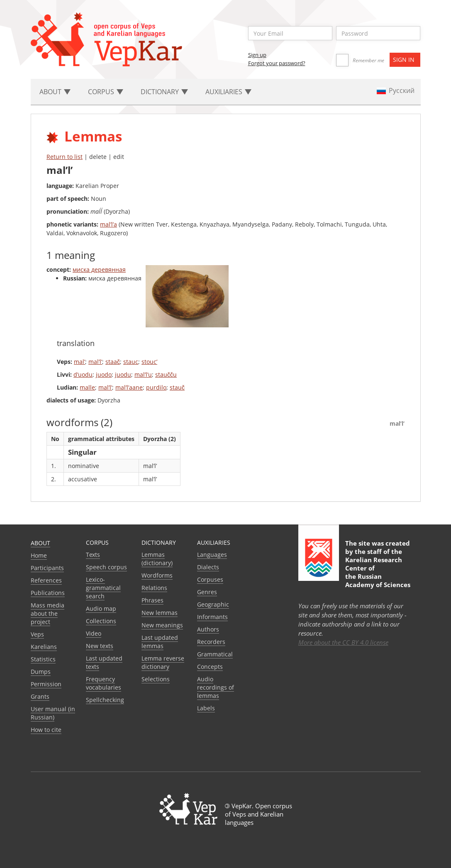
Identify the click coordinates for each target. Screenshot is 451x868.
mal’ (79, 362)
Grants (40, 696)
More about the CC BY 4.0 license (343, 642)
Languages (212, 555)
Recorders (211, 642)
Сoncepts (210, 667)
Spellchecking (105, 700)
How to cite (46, 730)
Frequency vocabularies (104, 683)
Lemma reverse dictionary (163, 662)
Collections (101, 621)
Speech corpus (106, 567)
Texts (93, 555)
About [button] (55, 92)
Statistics (43, 659)
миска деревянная (99, 269)
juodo (104, 374)
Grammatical (215, 654)
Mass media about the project (48, 613)
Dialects (208, 567)
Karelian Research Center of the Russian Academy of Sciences (378, 572)
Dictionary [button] (164, 92)
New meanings (162, 625)
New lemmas (160, 613)
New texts (100, 646)
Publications (48, 593)
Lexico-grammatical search (103, 588)
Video (94, 633)
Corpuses (210, 579)
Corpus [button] (106, 92)
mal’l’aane (129, 387)
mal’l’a (108, 224)
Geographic (213, 604)
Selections (156, 679)
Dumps (41, 672)
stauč (177, 387)
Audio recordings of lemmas (216, 687)
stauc (131, 362)
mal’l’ (95, 362)
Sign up (257, 55)
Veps (37, 634)
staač (113, 362)
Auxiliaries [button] (228, 92)
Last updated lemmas (160, 642)
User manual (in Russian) (53, 713)
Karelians (44, 647)
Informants (212, 617)
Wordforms (157, 575)
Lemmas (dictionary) (157, 559)
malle (87, 387)
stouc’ (149, 362)
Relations (154, 588)
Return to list (65, 157)
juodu (123, 374)
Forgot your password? (277, 63)
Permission (46, 684)
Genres (207, 592)
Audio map (101, 608)
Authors (208, 629)
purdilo (156, 387)
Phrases (152, 600)
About (40, 543)
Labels (206, 708)
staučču (166, 374)
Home (39, 555)
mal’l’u (143, 374)
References (46, 580)
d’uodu (83, 374)
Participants (47, 568)
